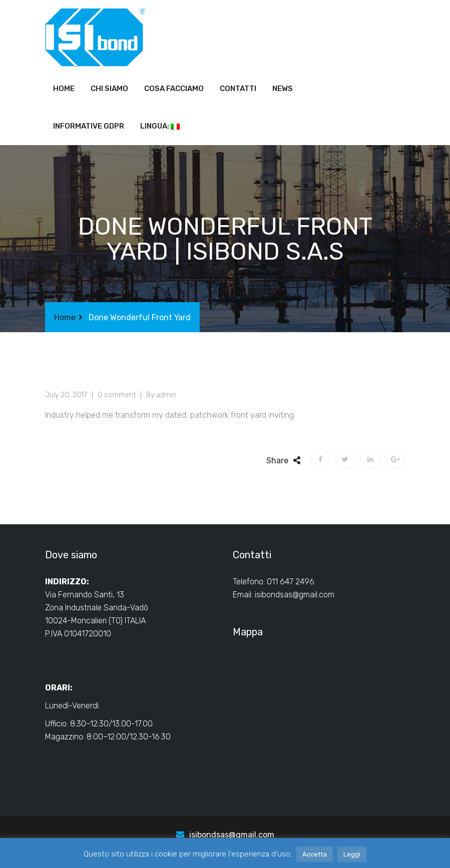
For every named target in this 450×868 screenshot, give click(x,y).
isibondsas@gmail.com (295, 595)
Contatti (238, 89)
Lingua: (160, 126)
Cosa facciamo (174, 89)
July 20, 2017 (66, 395)
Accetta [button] (315, 854)
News (283, 89)
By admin (161, 395)
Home (64, 89)
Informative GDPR (89, 126)
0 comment (117, 395)
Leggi (352, 854)
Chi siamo (109, 89)
